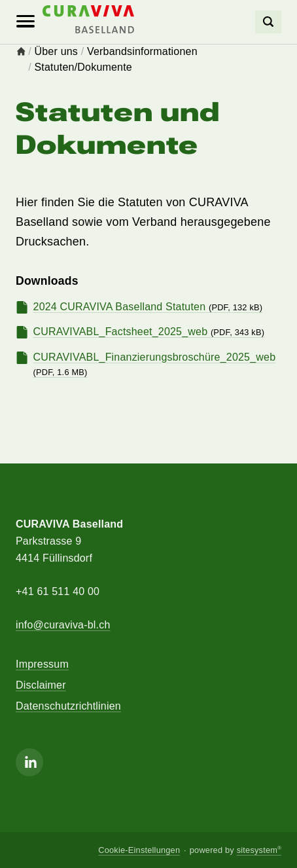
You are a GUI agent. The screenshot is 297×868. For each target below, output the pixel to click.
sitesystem (259, 850)
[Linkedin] (29, 762)
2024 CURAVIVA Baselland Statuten (148, 307)
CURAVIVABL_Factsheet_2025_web (149, 332)
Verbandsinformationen (142, 51)
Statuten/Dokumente (83, 67)
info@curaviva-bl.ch (63, 625)
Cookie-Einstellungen (139, 850)
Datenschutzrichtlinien (68, 706)
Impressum (42, 664)
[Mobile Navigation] (26, 22)
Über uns (57, 51)
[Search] (268, 22)
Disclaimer (41, 685)
